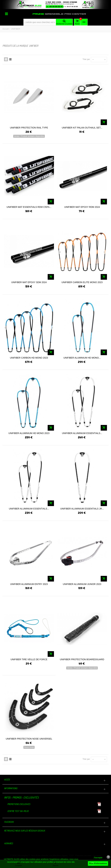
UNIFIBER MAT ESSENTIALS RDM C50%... (29, 207)
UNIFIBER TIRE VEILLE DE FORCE (29, 659)
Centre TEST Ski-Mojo (18, 811)
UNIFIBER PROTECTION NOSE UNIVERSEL (29, 739)
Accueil (6, 29)
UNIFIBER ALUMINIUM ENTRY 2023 (29, 584)
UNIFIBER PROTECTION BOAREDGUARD (82, 659)
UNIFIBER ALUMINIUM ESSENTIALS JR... (82, 509)
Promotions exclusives (19, 804)
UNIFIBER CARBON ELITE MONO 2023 (82, 282)
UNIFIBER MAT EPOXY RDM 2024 (82, 207)
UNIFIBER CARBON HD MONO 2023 (29, 358)
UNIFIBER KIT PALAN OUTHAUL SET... (82, 128)
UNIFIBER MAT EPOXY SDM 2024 (29, 282)
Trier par (86, 59)
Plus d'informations (98, 863)
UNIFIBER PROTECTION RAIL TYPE (29, 128)
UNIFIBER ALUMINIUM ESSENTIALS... (82, 433)
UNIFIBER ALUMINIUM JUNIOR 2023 (82, 584)
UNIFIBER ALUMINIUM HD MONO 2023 (29, 433)
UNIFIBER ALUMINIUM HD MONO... (82, 358)
